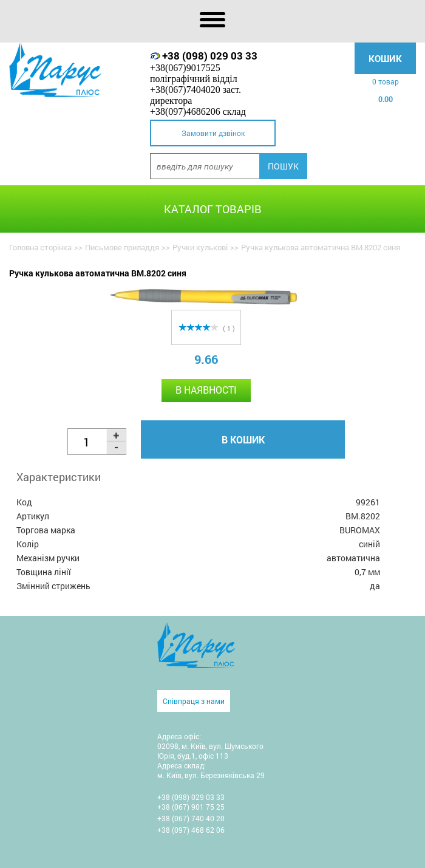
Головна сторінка (40, 247)
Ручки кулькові (200, 247)
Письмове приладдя (122, 247)
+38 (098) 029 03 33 (210, 56)
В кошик (243, 439)
